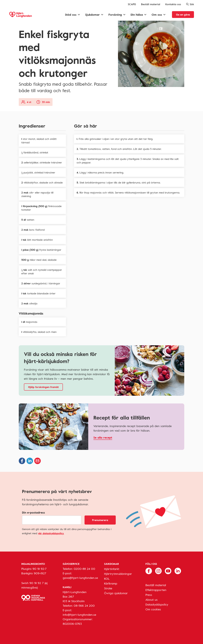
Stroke (108, 588)
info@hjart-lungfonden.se (79, 615)
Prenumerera (100, 520)
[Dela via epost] (37, 461)
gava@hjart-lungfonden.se (80, 578)
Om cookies (153, 609)
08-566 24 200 (84, 606)
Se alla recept (103, 437)
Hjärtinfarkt (112, 569)
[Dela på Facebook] (22, 461)
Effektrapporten (156, 590)
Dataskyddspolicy (157, 604)
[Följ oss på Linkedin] (178, 571)
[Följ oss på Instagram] (158, 571)
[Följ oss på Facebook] (149, 571)
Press (149, 595)
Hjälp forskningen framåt (43, 387)
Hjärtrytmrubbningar (118, 574)
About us (152, 600)
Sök (190, 4)
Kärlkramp (111, 583)
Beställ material (151, 4)
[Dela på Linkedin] (30, 461)
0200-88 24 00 (84, 569)
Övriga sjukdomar (116, 593)
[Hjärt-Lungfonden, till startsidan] (21, 15)
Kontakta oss (173, 4)
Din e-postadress (33, 512)
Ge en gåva (183, 15)
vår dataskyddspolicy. (51, 533)
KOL (107, 579)
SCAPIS (132, 4)
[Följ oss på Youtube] (168, 571)
